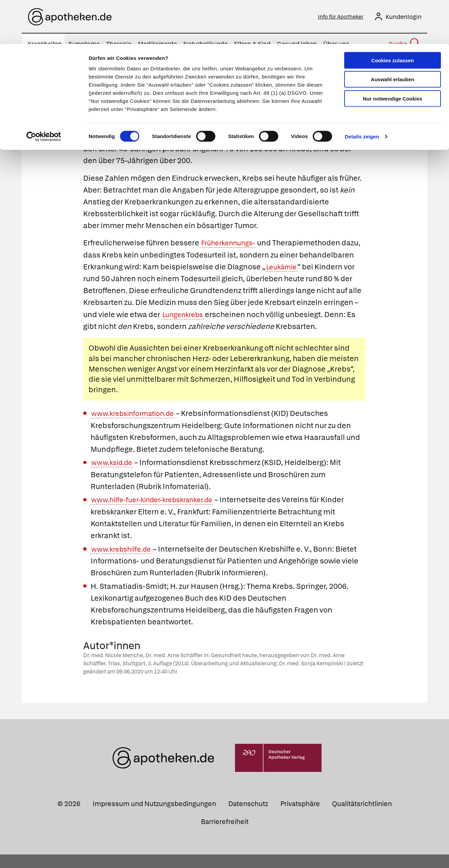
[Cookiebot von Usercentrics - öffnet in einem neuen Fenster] (44, 93)
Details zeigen (362, 93)
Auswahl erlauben (393, 36)
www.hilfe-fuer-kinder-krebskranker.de (159, 513)
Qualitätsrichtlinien (362, 817)
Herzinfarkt (234, 382)
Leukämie (339, 268)
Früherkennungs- (231, 244)
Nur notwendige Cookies (393, 55)
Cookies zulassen (393, 16)
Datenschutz (248, 817)
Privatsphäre (300, 817)
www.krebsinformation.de (137, 427)
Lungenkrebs (248, 316)
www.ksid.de (114, 476)
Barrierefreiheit (225, 835)
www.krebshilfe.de (124, 562)
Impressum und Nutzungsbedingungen (154, 817)
